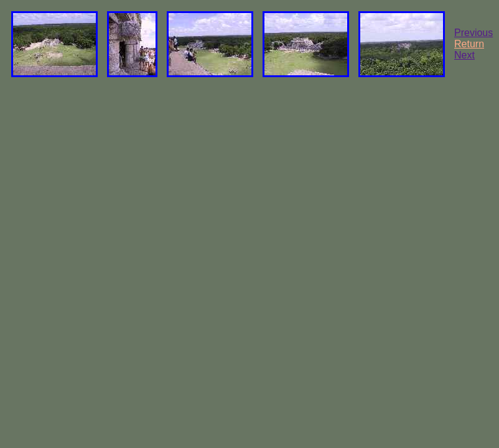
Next (464, 55)
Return (469, 44)
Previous (473, 33)
